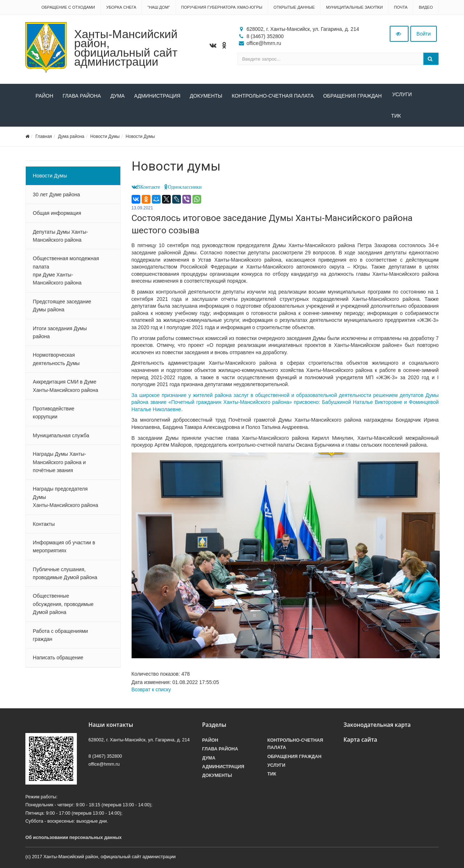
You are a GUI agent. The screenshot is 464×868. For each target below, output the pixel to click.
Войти (424, 34)
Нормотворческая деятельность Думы (56, 362)
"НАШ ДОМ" (159, 7)
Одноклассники (185, 190)
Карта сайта (361, 743)
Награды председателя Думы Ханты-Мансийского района (66, 500)
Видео (426, 7)
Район (44, 96)
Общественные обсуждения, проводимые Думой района (63, 607)
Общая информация (57, 216)
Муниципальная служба (61, 438)
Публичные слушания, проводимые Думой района (65, 576)
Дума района (71, 139)
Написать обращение (58, 660)
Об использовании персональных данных (74, 840)
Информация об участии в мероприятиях (64, 549)
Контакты (44, 527)
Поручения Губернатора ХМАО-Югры (222, 7)
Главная (44, 139)
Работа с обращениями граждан (61, 638)
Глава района (82, 96)
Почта (401, 7)
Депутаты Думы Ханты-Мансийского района (61, 239)
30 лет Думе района (57, 197)
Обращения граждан (352, 96)
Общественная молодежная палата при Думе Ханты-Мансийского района (66, 273)
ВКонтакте (149, 190)
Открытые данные (294, 7)
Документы (206, 96)
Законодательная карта (377, 728)
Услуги (401, 96)
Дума (117, 96)
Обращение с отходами (68, 7)
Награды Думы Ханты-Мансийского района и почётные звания (60, 465)
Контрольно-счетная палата (273, 96)
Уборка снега (121, 7)
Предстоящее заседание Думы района (62, 308)
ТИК (40, 119)
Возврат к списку (151, 692)
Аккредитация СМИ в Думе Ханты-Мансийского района (66, 389)
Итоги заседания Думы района (60, 335)
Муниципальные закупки (354, 7)
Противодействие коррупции (54, 415)
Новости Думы (105, 139)
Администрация (157, 96)
